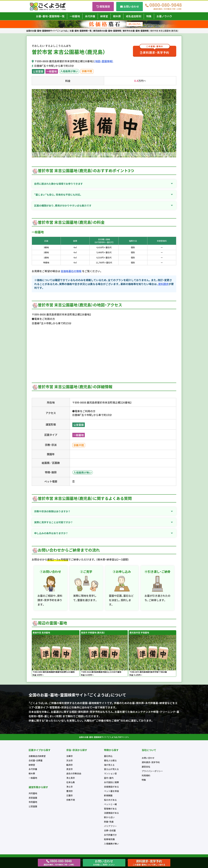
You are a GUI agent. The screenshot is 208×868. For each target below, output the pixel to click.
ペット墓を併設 (112, 791)
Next (174, 124)
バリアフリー (110, 826)
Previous (34, 124)
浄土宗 (70, 787)
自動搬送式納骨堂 (37, 756)
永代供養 (90, 16)
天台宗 (70, 760)
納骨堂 (104, 16)
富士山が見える (112, 769)
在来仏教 (71, 782)
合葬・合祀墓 (110, 830)
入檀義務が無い (69, 71)
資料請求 (163, 284)
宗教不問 (87, 71)
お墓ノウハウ (164, 16)
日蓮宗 (70, 795)
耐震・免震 (109, 822)
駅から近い (109, 817)
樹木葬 (117, 16)
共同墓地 (33, 793)
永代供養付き (110, 835)
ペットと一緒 (110, 804)
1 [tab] (102, 155)
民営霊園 (33, 798)
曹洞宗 (70, 791)
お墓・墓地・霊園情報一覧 (50, 16)
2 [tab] (106, 155)
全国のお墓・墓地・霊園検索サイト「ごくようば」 (47, 31)
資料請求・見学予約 (155, 50)
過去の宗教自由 (74, 773)
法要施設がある (112, 813)
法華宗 (70, 756)
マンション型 (110, 773)
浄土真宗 (71, 778)
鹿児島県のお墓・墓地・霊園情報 (107, 31)
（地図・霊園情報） (104, 61)
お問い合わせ (131, 6)
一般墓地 (75, 16)
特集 (149, 16)
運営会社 (146, 767)
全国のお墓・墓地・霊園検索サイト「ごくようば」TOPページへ (104, 737)
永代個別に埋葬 (112, 782)
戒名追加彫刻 (134, 16)
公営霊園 (38, 71)
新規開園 (108, 795)
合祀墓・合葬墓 (36, 760)
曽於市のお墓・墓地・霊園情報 (136, 31)
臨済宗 (70, 765)
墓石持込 (108, 756)
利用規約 (146, 775)
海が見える (109, 765)
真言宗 (70, 769)
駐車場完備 (109, 839)
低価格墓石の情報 (71, 271)
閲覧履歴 (105, 6)
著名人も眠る (110, 760)
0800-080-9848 (166, 7)
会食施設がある (112, 787)
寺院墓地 (33, 802)
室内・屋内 (109, 778)
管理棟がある (110, 809)
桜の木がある (110, 800)
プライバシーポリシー (152, 771)
